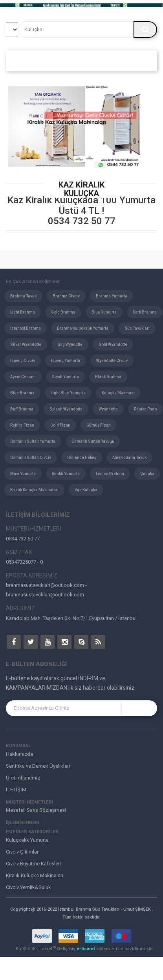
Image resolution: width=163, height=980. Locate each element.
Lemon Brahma (110, 474)
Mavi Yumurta (23, 474)
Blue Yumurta (104, 312)
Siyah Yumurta (65, 377)
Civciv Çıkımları (23, 852)
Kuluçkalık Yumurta (27, 840)
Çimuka (147, 474)
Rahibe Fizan (22, 425)
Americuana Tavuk (129, 458)
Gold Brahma (63, 312)
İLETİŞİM (16, 790)
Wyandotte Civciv (112, 361)
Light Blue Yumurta (68, 393)
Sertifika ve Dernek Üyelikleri (38, 766)
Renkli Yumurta (66, 474)
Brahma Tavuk (23, 296)
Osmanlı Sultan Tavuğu (93, 441)
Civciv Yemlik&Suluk (28, 887)
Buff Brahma (22, 409)
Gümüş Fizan (99, 425)
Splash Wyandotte (66, 409)
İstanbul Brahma (26, 328)
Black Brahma (108, 377)
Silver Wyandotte (26, 344)
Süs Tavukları (137, 328)
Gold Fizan (60, 425)
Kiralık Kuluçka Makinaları (34, 490)
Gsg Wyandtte (70, 344)
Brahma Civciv (66, 296)
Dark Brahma (145, 312)
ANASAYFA (26, 61)
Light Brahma (23, 312)
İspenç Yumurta (66, 361)
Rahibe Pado (145, 409)
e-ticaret (86, 949)
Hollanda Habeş (82, 458)
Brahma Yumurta (112, 296)
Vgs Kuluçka (86, 490)
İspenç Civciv (23, 361)
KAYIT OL (140, 708)
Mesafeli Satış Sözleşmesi (36, 810)
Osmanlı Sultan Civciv (31, 458)
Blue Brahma (22, 393)
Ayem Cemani (23, 377)
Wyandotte (108, 409)
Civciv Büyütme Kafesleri (33, 864)
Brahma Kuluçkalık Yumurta (83, 328)
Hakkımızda (19, 754)
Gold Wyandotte (113, 344)
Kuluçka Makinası (118, 393)
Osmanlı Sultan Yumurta (33, 441)
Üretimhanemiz (23, 778)
